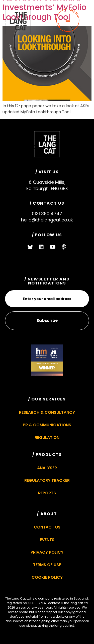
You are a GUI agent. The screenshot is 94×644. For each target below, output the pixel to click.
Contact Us (47, 527)
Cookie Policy (47, 577)
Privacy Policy (47, 552)
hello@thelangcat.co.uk (47, 220)
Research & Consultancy (47, 412)
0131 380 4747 (47, 214)
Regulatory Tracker (47, 480)
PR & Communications (47, 425)
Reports (47, 493)
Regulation (47, 437)
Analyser (47, 468)
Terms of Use (47, 565)
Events (47, 540)
